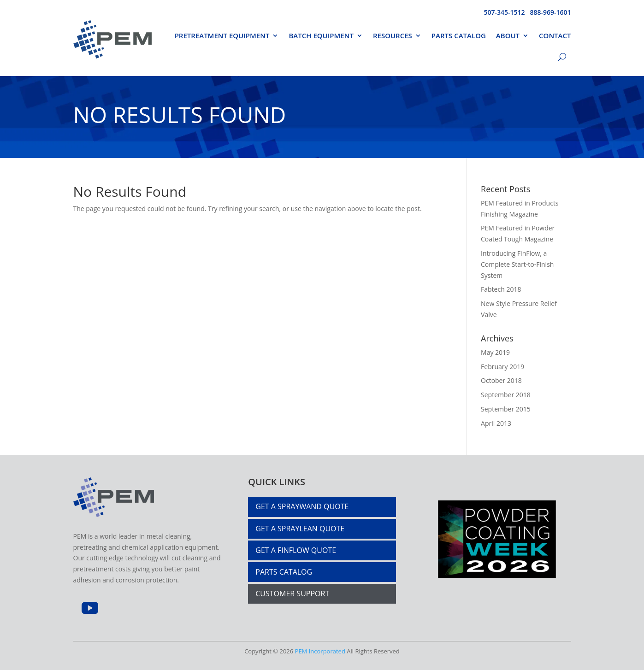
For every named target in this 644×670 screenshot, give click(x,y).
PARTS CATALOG (284, 572)
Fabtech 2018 (501, 289)
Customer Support (292, 594)
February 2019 (502, 367)
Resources (393, 35)
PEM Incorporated (320, 651)
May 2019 (495, 352)
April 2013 (496, 423)
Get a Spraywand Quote (302, 506)
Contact (555, 35)
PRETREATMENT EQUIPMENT (222, 35)
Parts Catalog (459, 35)
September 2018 (506, 395)
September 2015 (506, 409)
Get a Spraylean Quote (300, 529)
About (508, 35)
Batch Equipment (321, 35)
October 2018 (501, 380)
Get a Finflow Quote (296, 550)
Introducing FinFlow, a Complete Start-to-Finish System (517, 264)
